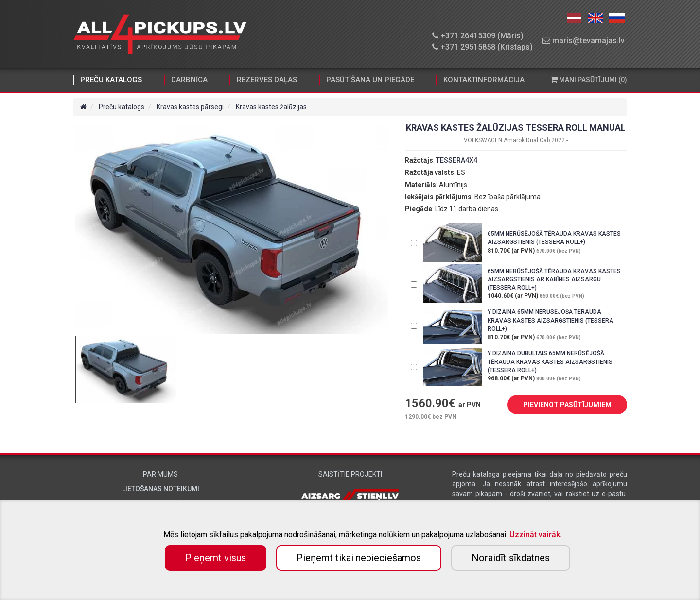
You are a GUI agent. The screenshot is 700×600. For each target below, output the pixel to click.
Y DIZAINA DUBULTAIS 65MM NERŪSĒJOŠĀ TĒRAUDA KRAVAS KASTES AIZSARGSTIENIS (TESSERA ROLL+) (550, 361)
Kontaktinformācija (484, 80)
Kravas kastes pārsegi (190, 107)
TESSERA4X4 (457, 160)
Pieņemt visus (216, 558)
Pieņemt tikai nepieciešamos (359, 558)
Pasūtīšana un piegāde (370, 80)
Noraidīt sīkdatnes (511, 558)
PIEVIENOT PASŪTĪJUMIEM (560, 405)
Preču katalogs (111, 80)
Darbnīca (189, 80)
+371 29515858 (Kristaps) (482, 47)
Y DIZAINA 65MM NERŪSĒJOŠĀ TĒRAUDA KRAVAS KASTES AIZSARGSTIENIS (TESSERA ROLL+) (551, 320)
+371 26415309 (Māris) (478, 36)
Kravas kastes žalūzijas (271, 107)
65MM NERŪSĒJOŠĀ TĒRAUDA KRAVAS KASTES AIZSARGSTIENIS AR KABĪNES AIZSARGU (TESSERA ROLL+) (554, 279)
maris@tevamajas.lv (584, 41)
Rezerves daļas (267, 80)
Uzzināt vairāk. (536, 535)
